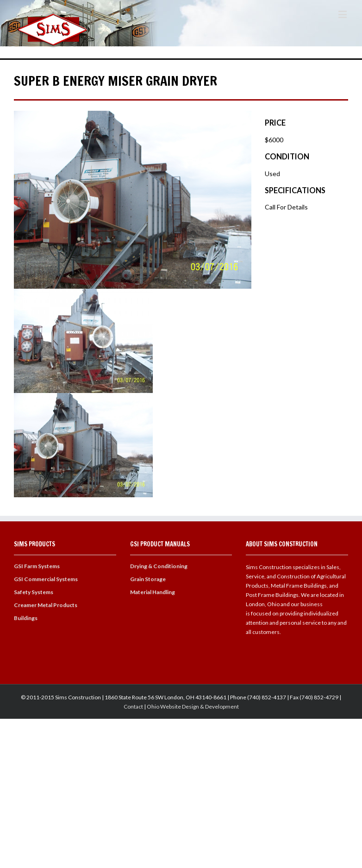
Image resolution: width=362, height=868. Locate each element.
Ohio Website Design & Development (193, 706)
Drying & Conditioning (159, 566)
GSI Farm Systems (37, 566)
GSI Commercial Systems (46, 579)
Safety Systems (34, 592)
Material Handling (153, 592)
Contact (133, 706)
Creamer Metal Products (46, 605)
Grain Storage (148, 579)
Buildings (26, 618)
